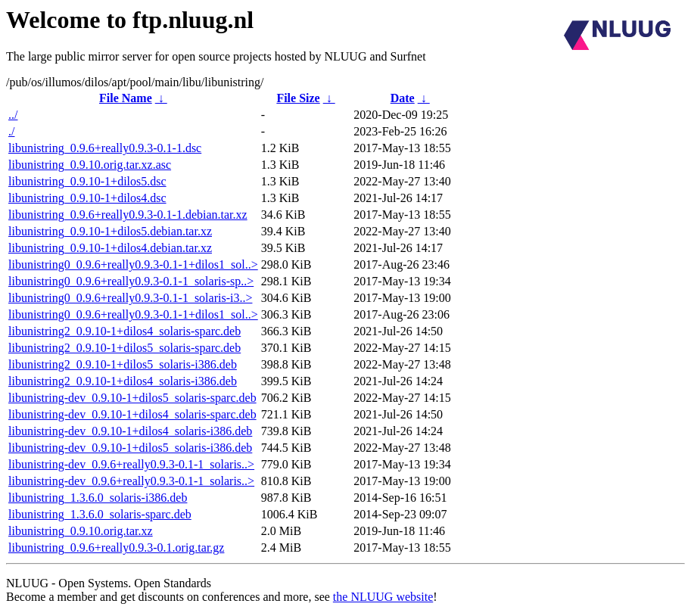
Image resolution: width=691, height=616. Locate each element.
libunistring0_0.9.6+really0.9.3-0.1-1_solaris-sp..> (131, 281)
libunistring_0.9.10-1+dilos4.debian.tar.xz (110, 248)
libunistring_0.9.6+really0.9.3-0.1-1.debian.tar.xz (128, 215)
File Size (298, 98)
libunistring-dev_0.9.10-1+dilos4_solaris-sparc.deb (132, 414)
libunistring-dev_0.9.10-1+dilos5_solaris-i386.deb (130, 448)
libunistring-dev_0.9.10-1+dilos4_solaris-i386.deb (130, 431)
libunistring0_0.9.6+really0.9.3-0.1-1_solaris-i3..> (130, 298)
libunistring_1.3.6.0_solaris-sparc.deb (100, 514)
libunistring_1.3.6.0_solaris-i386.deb (98, 498)
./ (11, 131)
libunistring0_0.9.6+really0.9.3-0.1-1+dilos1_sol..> (133, 264)
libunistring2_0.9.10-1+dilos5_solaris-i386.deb (123, 364)
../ (13, 115)
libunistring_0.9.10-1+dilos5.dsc (87, 181)
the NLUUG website (383, 597)
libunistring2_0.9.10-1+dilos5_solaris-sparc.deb (125, 348)
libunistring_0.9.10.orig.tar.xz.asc (90, 165)
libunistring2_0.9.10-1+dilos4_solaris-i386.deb (123, 381)
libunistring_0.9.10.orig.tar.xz (81, 531)
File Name (126, 98)
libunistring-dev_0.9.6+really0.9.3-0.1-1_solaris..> (131, 464)
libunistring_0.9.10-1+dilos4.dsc (87, 198)
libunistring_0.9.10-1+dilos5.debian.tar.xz (110, 231)
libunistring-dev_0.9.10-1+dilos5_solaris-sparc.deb (132, 398)
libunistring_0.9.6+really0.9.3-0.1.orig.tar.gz (116, 548)
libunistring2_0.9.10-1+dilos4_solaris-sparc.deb (125, 331)
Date (403, 98)
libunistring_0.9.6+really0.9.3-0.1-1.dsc (105, 148)
